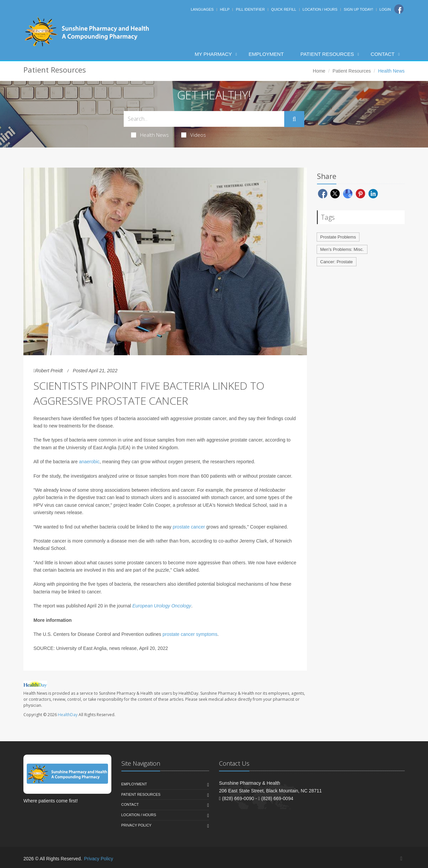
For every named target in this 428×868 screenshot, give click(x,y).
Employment (266, 54)
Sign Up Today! (358, 9)
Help (225, 9)
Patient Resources (327, 54)
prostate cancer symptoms (190, 634)
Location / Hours (320, 9)
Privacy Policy (137, 825)
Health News (150, 135)
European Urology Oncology (162, 606)
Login (385, 9)
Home (319, 71)
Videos (194, 135)
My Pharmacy (213, 54)
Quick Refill (284, 9)
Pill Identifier (250, 9)
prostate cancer (189, 527)
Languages (202, 9)
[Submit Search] (294, 119)
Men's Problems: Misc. (342, 249)
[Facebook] (399, 9)
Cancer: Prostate (337, 262)
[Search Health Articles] (204, 119)
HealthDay (68, 715)
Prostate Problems (338, 237)
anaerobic (89, 462)
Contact (383, 54)
